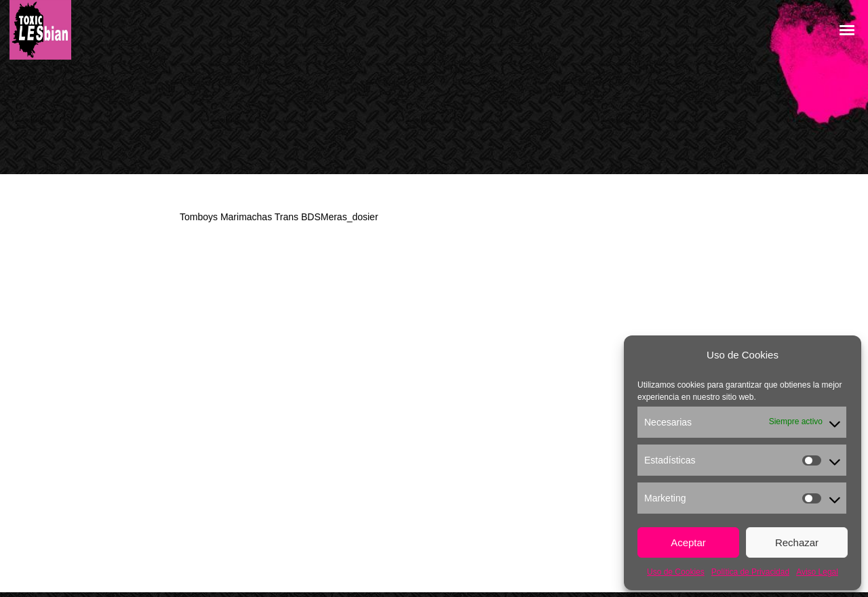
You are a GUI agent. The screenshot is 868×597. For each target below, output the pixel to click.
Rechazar (797, 542)
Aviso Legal (817, 572)
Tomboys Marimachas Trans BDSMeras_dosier (279, 217)
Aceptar (688, 542)
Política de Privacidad (750, 572)
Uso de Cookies (676, 572)
